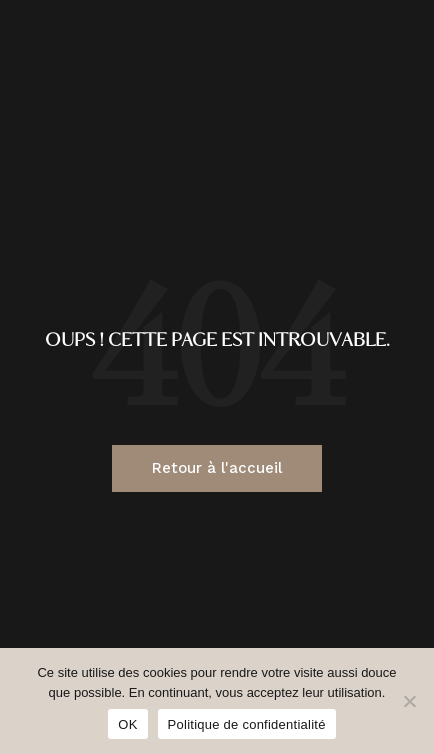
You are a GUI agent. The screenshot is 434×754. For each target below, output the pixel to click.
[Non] (409, 701)
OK (127, 724)
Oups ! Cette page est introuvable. (217, 342)
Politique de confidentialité (247, 724)
